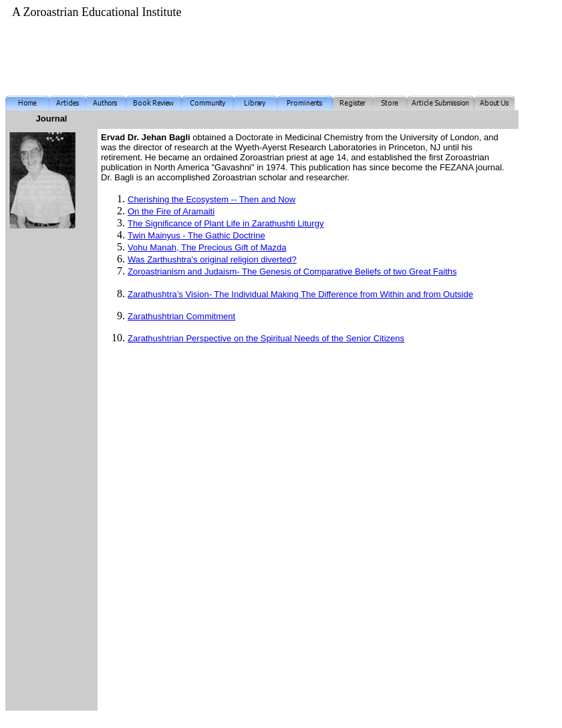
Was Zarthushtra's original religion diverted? (212, 259)
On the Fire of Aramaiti (171, 211)
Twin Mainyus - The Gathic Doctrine (196, 235)
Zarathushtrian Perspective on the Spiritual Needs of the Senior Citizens (266, 338)
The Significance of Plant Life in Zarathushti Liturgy (226, 223)
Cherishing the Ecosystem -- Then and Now (212, 199)
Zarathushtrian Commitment (181, 316)
